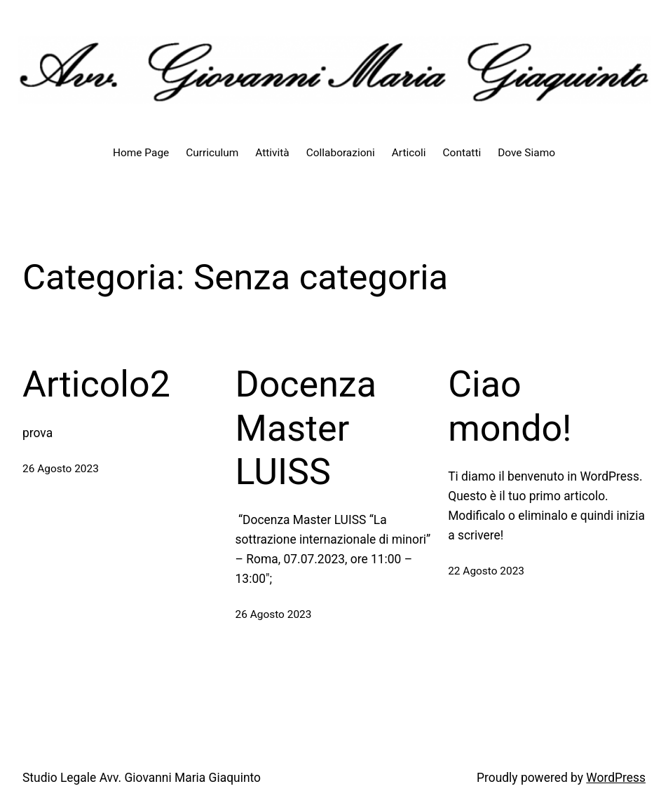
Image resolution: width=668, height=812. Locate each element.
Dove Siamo (526, 153)
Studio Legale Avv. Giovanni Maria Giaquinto (142, 778)
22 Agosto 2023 (486, 571)
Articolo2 (96, 384)
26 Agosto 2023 (61, 469)
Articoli (409, 153)
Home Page (141, 153)
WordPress (616, 778)
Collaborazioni (341, 153)
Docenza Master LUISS (306, 428)
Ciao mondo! (510, 406)
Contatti (462, 153)
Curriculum (212, 153)
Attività (272, 153)
